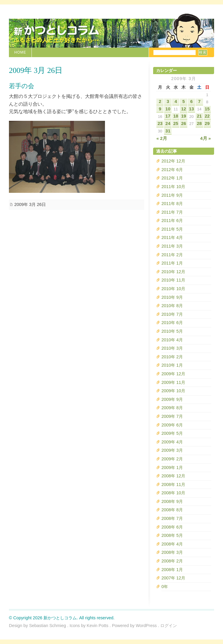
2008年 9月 (172, 501)
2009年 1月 (172, 468)
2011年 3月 (172, 246)
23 (160, 124)
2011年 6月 (172, 221)
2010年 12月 (173, 272)
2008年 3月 (172, 552)
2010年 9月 (172, 297)
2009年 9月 (172, 399)
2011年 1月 (172, 263)
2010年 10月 (173, 289)
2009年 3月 (172, 450)
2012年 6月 (172, 170)
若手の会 (22, 86)
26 (184, 124)
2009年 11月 (173, 382)
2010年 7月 (172, 314)
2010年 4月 (172, 340)
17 (168, 116)
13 (192, 109)
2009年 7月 (172, 416)
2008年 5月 (172, 535)
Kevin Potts (98, 626)
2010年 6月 (172, 323)
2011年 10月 (173, 187)
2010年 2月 (172, 357)
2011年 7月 (172, 212)
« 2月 (162, 138)
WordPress (146, 626)
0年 (165, 587)
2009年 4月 (172, 442)
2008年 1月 (172, 570)
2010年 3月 (172, 348)
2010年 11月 (173, 280)
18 (176, 116)
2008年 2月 (172, 561)
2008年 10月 (173, 493)
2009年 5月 (172, 433)
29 (207, 124)
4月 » (205, 138)
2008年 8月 (172, 510)
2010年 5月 (172, 331)
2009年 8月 (172, 408)
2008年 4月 (172, 544)
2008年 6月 (172, 527)
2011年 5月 (172, 229)
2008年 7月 (172, 518)
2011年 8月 (172, 204)
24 (168, 124)
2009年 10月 (173, 391)
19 (184, 116)
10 (168, 109)
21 (199, 116)
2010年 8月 (172, 306)
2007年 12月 (173, 578)
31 (168, 131)
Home (20, 52)
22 (207, 116)
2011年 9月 (172, 195)
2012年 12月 (173, 161)
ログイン (169, 626)
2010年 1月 (172, 365)
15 (207, 109)
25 (176, 124)
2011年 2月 (172, 255)
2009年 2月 (172, 459)
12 (184, 109)
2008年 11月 (173, 484)
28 (199, 124)
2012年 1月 (172, 178)
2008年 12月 (173, 476)
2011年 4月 (172, 237)
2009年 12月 (173, 374)
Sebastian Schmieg (48, 626)
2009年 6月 (172, 425)
